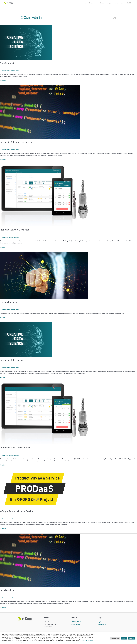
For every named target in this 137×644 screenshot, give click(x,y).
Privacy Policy (102, 624)
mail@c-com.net (75, 624)
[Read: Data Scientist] (26, 42)
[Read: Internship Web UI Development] (44, 413)
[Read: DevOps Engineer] (44, 275)
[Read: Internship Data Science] (26, 339)
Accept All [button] (131, 638)
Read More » (4, 81)
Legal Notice (101, 622)
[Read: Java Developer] (40, 560)
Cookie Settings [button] (115, 638)
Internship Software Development (17, 142)
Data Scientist (7, 63)
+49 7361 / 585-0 (76, 622)
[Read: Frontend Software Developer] (44, 195)
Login (123, 3)
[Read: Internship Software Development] (40, 112)
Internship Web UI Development (16, 448)
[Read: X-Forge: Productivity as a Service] (35, 489)
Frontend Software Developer (14, 230)
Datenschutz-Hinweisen (87, 640)
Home (85, 3)
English (130, 3)
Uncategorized (6, 71)
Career (116, 3)
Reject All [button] (124, 638)
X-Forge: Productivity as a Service (17, 511)
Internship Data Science (12, 360)
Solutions (93, 3)
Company (109, 3)
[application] (95, 3)
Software (101, 3)
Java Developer (8, 590)
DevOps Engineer (8, 302)
